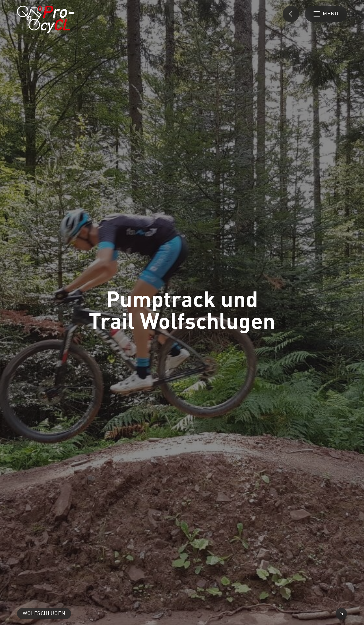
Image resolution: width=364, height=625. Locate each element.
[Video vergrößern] (341, 614)
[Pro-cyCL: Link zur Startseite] (45, 20)
